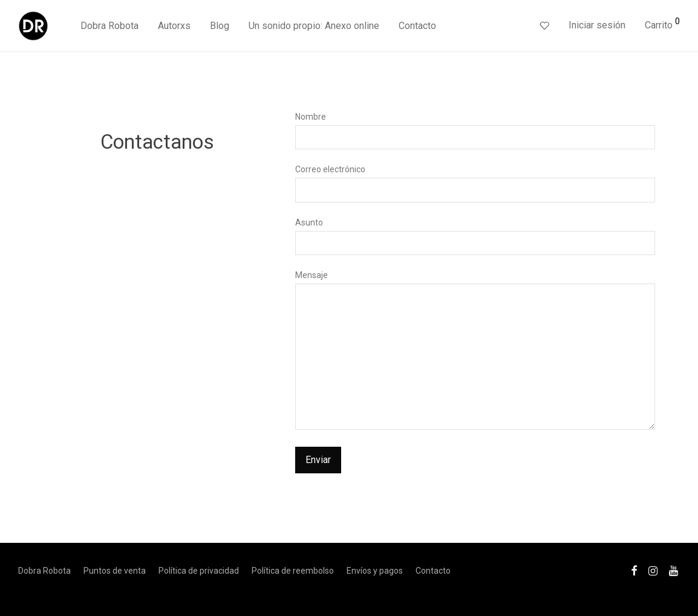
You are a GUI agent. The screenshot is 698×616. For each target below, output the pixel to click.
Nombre (475, 131)
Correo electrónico (475, 183)
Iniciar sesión (597, 25)
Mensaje (475, 353)
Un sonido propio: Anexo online (314, 26)
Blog (220, 26)
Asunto (475, 236)
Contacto (417, 26)
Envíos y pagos (375, 571)
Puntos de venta (115, 571)
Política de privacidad (199, 571)
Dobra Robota (109, 26)
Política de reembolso (293, 571)
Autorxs (174, 26)
